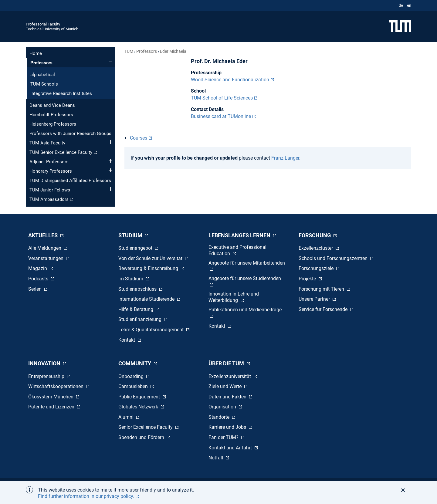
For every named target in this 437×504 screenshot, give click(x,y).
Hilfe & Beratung (136, 309)
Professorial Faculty (43, 24)
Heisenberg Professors (53, 124)
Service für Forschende (324, 309)
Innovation (45, 363)
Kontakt (127, 340)
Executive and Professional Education (237, 250)
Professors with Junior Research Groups (70, 134)
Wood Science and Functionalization (230, 80)
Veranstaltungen (46, 258)
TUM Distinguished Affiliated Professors (70, 181)
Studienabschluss (138, 289)
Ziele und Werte (226, 386)
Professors (41, 63)
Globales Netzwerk (139, 407)
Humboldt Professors (51, 115)
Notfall (216, 458)
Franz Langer (285, 158)
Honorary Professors (51, 171)
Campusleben (134, 386)
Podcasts (39, 279)
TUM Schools (44, 84)
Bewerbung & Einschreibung (149, 268)
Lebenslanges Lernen (240, 235)
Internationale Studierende (147, 299)
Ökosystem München (51, 397)
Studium (131, 235)
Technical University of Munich (52, 29)
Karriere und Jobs (228, 427)
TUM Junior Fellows (50, 190)
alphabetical (43, 75)
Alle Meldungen (45, 248)
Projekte (308, 279)
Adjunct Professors (49, 162)
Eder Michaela (173, 51)
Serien (36, 289)
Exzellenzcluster (316, 248)
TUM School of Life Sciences (222, 98)
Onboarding (132, 376)
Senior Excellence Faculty (146, 427)
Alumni (127, 417)
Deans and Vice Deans (52, 105)
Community (135, 363)
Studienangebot (136, 248)
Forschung (315, 235)
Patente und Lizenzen (52, 407)
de (401, 5)
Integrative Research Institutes (61, 93)
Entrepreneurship (47, 376)
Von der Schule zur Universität (151, 258)
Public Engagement (140, 397)
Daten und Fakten (228, 397)
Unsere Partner (315, 299)
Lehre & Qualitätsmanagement (152, 330)
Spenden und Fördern (142, 437)
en (409, 5)
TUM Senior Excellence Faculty (61, 152)
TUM (129, 51)
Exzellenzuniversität (230, 376)
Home (36, 53)
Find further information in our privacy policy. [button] (86, 496)
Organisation (223, 407)
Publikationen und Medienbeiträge (245, 310)
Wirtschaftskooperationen (56, 386)
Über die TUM (227, 363)
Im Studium (131, 279)
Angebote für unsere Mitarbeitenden (247, 263)
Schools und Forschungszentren (334, 258)
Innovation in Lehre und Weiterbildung (234, 297)
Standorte (220, 417)
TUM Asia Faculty (47, 143)
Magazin (38, 268)
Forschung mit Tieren (322, 289)
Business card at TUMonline (221, 116)
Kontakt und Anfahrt (231, 448)
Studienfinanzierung (141, 319)
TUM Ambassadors (49, 199)
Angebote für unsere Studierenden (245, 278)
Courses (139, 138)
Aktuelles (44, 235)
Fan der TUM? (224, 437)
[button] (405, 490)
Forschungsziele (317, 268)
